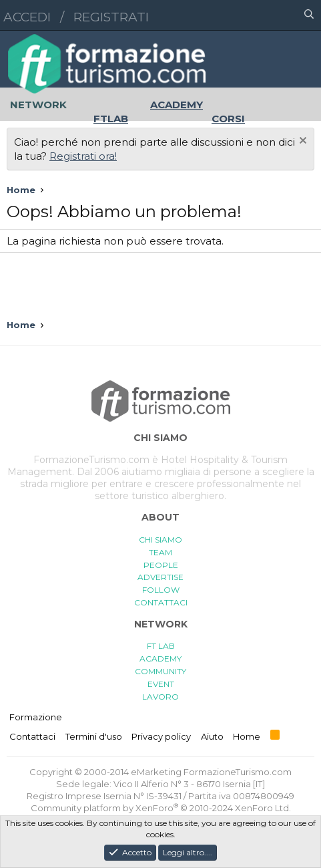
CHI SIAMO (160, 540)
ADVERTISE (160, 577)
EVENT (161, 684)
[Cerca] (309, 15)
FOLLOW (161, 590)
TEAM (160, 552)
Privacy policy (161, 736)
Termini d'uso (94, 736)
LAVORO (160, 697)
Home (247, 736)
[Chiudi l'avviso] (301, 142)
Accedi (27, 17)
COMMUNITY (160, 671)
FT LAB (161, 646)
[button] (251, 15)
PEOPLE (161, 565)
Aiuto (212, 736)
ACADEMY (160, 659)
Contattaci (32, 736)
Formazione (36, 717)
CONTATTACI (161, 602)
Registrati (111, 17)
